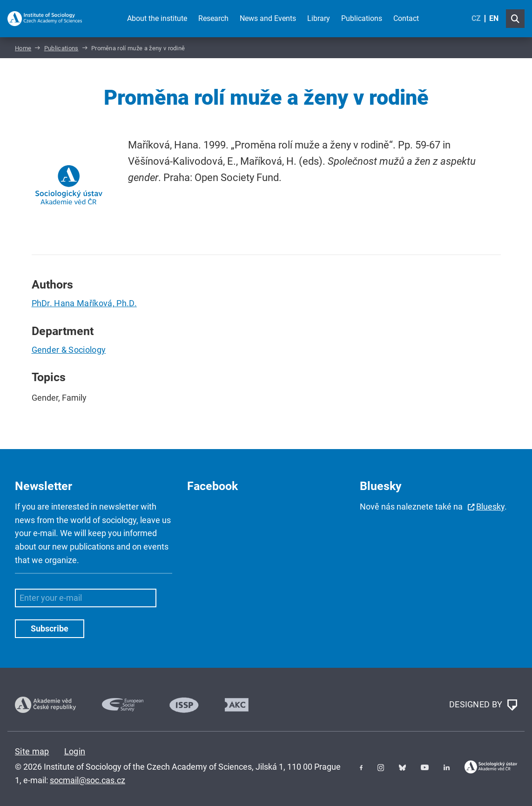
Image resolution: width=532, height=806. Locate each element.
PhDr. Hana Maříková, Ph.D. (84, 303)
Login (75, 751)
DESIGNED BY (483, 705)
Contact (406, 18)
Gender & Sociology (69, 350)
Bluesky (490, 507)
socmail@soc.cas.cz (88, 780)
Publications (362, 18)
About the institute (157, 18)
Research (213, 18)
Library (319, 18)
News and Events (268, 18)
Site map (32, 751)
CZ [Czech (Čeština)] (476, 18)
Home (23, 48)
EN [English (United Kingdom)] (494, 18)
